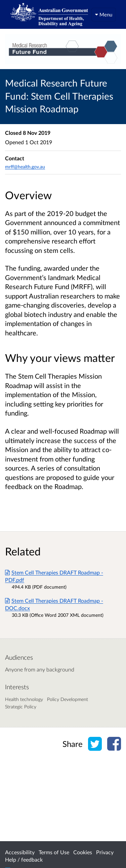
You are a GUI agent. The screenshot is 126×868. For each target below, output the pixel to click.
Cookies (83, 852)
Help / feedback (24, 859)
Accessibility (20, 852)
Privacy (105, 852)
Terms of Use (54, 852)
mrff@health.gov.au (25, 167)
